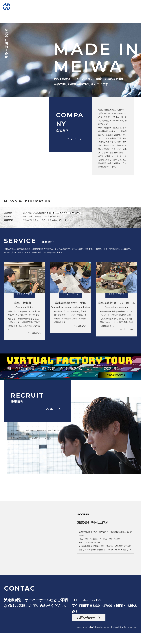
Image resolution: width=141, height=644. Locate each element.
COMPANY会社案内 (47, 6)
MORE (74, 61)
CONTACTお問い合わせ (114, 13)
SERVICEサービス (70, 6)
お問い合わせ (89, 631)
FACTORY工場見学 (93, 6)
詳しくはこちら (42, 322)
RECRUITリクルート (115, 6)
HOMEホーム (25, 6)
